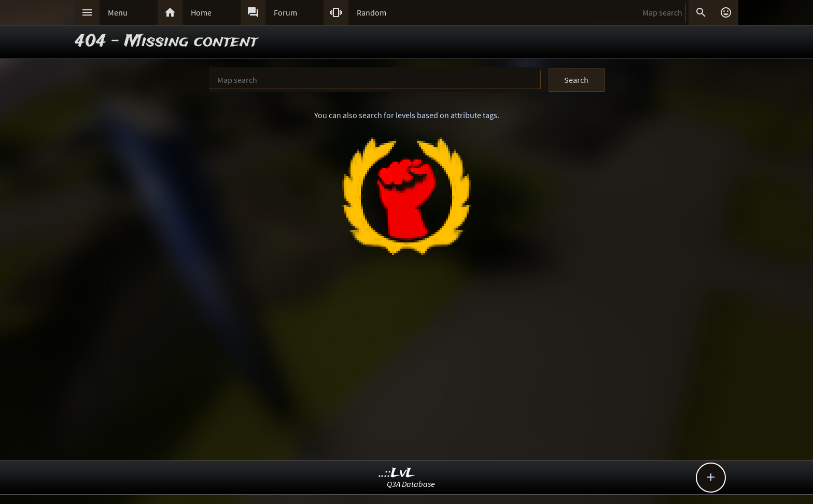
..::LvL (397, 473)
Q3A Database (411, 484)
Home (201, 12)
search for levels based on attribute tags (428, 115)
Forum (285, 12)
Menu (118, 12)
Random (372, 12)
